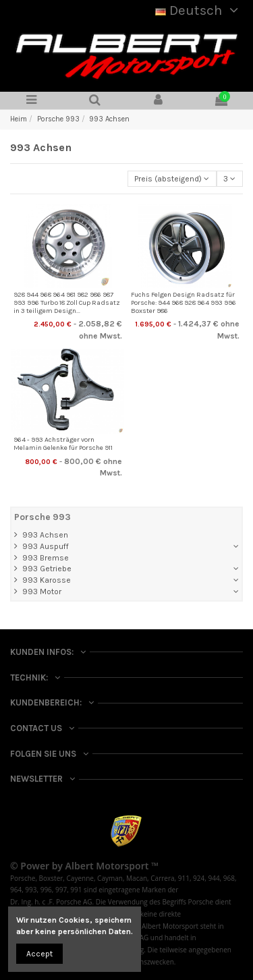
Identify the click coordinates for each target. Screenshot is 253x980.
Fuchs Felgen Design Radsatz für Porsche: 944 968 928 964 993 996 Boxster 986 (184, 303)
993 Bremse (46, 558)
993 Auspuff (46, 546)
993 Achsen (45, 535)
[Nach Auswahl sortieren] (172, 179)
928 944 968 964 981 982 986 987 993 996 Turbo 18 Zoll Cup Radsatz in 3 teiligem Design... (67, 303)
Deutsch (199, 10)
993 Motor (42, 592)
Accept (39, 954)
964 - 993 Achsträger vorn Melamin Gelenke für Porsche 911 (63, 444)
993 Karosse (47, 580)
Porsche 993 (43, 517)
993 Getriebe (47, 569)
